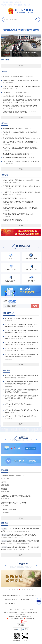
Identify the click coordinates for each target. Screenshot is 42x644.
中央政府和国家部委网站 (10, 596)
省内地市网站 (25, 600)
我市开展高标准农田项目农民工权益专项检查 (17, 138)
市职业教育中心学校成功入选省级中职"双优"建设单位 (20, 132)
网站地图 (32, 609)
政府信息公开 (21, 247)
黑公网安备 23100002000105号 (15, 619)
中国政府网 (4, 2)
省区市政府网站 (29, 596)
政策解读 (6, 370)
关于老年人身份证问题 (9, 510)
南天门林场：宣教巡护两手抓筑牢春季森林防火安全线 (20, 148)
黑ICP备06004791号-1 (26, 616)
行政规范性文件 (9, 313)
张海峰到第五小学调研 (10, 198)
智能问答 (4, 5)
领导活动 (5, 175)
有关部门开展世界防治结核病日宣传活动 (16, 154)
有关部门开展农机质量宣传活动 (13, 128)
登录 (25, 5)
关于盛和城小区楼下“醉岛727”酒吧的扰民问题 (16, 496)
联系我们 (17, 609)
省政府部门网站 (10, 600)
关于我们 (10, 609)
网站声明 (25, 609)
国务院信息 (5, 60)
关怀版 (16, 5)
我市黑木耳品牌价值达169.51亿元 (21, 30)
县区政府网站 (9, 603)
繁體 (21, 5)
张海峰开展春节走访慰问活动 (12, 220)
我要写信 (30, 449)
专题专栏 (21, 566)
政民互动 (21, 439)
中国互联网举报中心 (29, 619)
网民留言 (5, 470)
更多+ (21, 66)
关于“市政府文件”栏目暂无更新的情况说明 (18, 318)
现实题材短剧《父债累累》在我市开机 (15, 112)
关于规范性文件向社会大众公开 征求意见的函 (22, 535)
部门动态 (5, 123)
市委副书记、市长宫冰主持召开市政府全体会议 (18, 214)
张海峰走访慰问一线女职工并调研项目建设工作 (18, 202)
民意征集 (5, 523)
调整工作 (4, 489)
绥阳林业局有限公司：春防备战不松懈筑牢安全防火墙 (20, 142)
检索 (35, 306)
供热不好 (4, 482)
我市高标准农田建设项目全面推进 (14, 77)
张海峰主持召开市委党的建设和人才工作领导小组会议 (20, 208)
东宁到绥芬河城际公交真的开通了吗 (13, 475)
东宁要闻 (5, 72)
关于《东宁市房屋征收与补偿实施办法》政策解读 (21, 416)
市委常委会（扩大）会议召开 (12, 92)
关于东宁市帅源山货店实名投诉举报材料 (14, 503)
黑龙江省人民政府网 (15, 2)
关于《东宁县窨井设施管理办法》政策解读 (19, 404)
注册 (29, 5)
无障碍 (10, 5)
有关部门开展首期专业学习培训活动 (14, 158)
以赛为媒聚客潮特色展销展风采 (13, 96)
